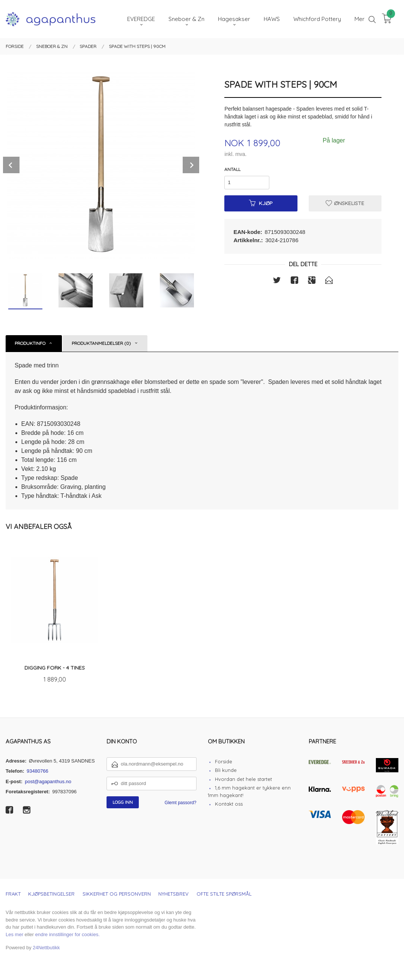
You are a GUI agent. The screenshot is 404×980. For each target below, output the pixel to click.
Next (191, 165)
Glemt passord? (181, 803)
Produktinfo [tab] (30, 343)
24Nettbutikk (46, 948)
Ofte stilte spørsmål (224, 894)
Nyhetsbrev (173, 894)
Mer (360, 19)
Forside (224, 761)
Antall (232, 169)
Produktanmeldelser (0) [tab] (101, 343)
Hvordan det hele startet (243, 779)
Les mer (14, 934)
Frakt (13, 894)
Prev (11, 165)
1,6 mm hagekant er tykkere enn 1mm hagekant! (249, 791)
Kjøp (261, 203)
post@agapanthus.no (48, 781)
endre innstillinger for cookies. (68, 934)
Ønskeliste (345, 203)
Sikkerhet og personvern (117, 894)
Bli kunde (226, 770)
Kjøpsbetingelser (51, 894)
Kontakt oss (229, 804)
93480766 (38, 771)
